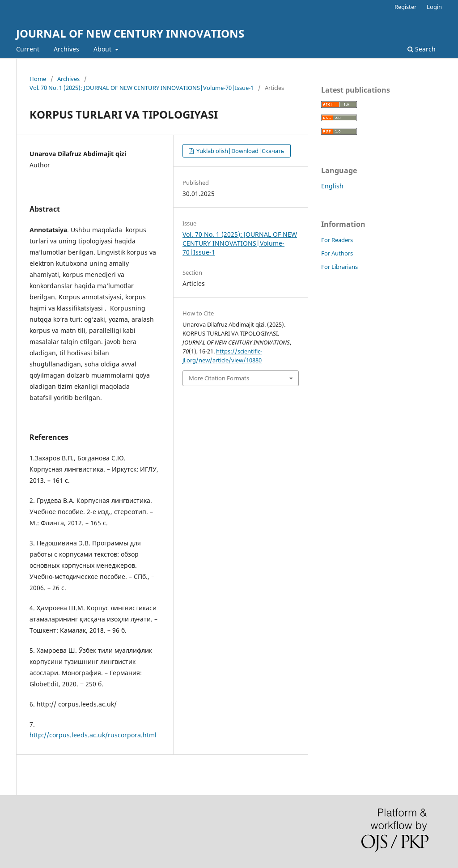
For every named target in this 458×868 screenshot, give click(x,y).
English (332, 186)
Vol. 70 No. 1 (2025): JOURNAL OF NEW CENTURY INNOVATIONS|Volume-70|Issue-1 (142, 88)
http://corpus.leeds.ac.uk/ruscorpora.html (93, 735)
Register (405, 7)
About (103, 49)
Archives (66, 49)
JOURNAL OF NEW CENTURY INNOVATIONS (130, 33)
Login (434, 7)
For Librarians (339, 267)
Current (28, 49)
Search (422, 49)
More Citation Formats (219, 378)
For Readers (337, 240)
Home (38, 79)
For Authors (337, 253)
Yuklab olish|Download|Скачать (240, 151)
